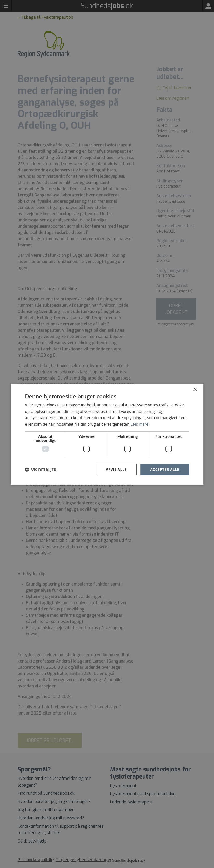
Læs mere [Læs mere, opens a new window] (140, 424)
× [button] (195, 390)
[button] (41, 470)
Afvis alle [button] (116, 469)
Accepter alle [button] (165, 469)
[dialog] (107, 434)
